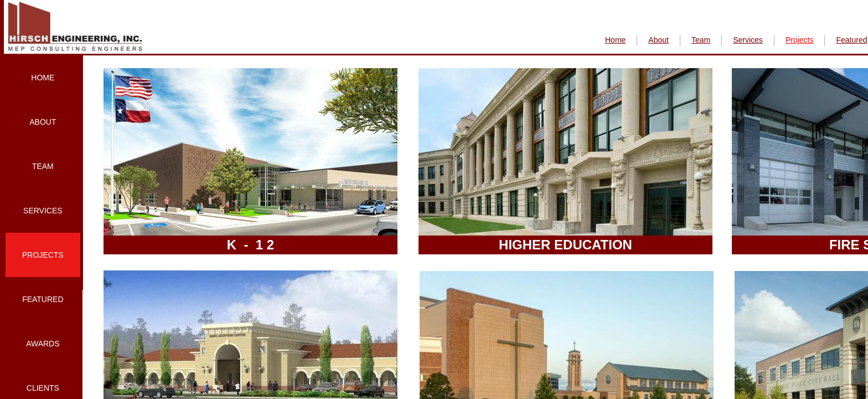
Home (43, 78)
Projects (43, 255)
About (43, 122)
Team (43, 166)
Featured (43, 299)
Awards (43, 344)
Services (43, 211)
